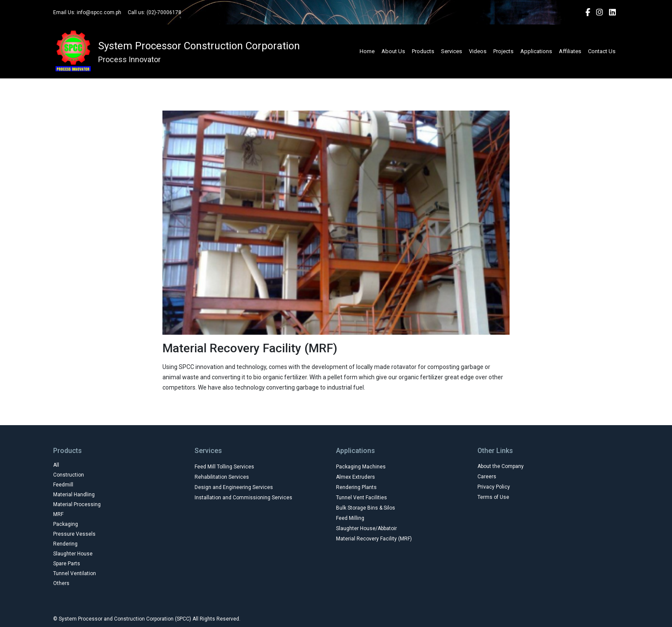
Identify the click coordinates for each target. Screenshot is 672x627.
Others (61, 583)
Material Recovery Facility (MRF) (374, 539)
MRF (58, 514)
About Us (393, 51)
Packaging (66, 524)
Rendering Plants (356, 487)
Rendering (65, 544)
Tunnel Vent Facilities (361, 498)
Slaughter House (73, 554)
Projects (503, 51)
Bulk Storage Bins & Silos (366, 508)
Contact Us (602, 51)
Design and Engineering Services (234, 487)
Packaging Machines (361, 467)
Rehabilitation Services (222, 477)
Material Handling (74, 495)
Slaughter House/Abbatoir (366, 528)
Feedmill (63, 485)
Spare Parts (67, 564)
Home (367, 51)
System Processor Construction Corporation (199, 46)
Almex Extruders (355, 477)
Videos (478, 51)
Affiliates (570, 51)
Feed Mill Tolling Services (224, 467)
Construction (69, 475)
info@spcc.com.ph (99, 12)
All (56, 465)
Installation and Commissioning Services (243, 498)
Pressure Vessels (74, 534)
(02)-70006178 (164, 12)
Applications (536, 51)
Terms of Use (493, 497)
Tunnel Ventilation (75, 573)
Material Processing (77, 504)
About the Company (501, 466)
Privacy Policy (494, 487)
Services (451, 51)
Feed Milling (350, 518)
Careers (487, 477)
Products (423, 51)
